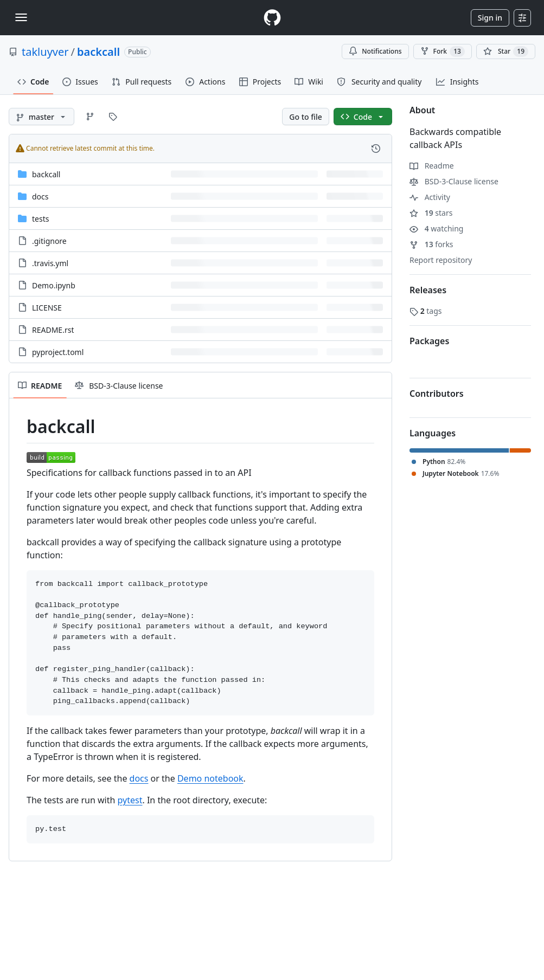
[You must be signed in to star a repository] (506, 51)
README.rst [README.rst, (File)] (53, 330)
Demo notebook (210, 778)
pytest (130, 800)
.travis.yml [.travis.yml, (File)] (50, 263)
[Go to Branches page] (90, 117)
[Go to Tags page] (113, 117)
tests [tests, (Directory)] (40, 219)
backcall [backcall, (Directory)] (46, 174)
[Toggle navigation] (21, 17)
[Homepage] (272, 18)
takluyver (45, 52)
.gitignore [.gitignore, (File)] (49, 241)
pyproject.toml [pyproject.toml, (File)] (58, 352)
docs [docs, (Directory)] (40, 196)
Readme (432, 166)
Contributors (437, 394)
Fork (443, 51)
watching (436, 228)
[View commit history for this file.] (376, 149)
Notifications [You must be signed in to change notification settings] (375, 51)
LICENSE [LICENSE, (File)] (47, 308)
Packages (429, 341)
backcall (98, 52)
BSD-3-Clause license (454, 181)
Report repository (441, 260)
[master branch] (41, 117)
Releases (428, 290)
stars (431, 213)
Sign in (490, 18)
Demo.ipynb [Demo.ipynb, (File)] (54, 285)
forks (431, 244)
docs (139, 778)
